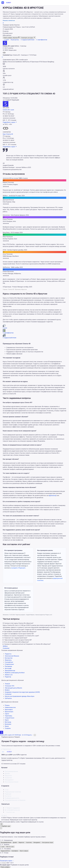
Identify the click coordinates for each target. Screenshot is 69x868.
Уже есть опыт (10, 847)
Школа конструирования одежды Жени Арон (20, 696)
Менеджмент (9, 780)
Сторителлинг (9, 664)
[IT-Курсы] (8, 3)
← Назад (3, 863)
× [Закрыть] (1, 828)
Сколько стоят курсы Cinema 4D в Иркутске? (19, 623)
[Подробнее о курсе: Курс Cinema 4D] (10, 147)
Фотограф (8, 668)
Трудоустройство (5, 851)
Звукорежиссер (10, 671)
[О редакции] (3, 23)
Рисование (8, 666)
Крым (7, 726)
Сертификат (15, 851)
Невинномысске (10, 707)
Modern (7, 690)
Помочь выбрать (5, 867)
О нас (7, 790)
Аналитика (8, 778)
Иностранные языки (12, 782)
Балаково (8, 724)
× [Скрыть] (35, 735)
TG (2, 816)
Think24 (7, 684)
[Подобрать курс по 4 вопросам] (5, 826)
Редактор (8, 677)
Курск (7, 720)
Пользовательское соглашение (15, 800)
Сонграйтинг (9, 662)
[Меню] (66, 3)
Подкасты (8, 654)
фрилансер (53, 496)
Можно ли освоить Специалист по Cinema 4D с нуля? (22, 636)
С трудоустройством (27, 40)
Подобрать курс (10, 812)
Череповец (8, 716)
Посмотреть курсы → (7, 861)
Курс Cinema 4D (8, 134)
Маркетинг (8, 776)
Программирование (11, 771)
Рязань (7, 705)
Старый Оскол (10, 718)
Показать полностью (9, 20)
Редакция (8, 794)
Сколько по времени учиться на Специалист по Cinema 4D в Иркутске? (27, 644)
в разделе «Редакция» (18, 568)
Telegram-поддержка (12, 808)
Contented (6, 648)
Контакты (8, 796)
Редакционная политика (13, 792)
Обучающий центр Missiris (13, 688)
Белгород (8, 722)
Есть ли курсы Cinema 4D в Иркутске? (17, 642)
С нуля (6, 40)
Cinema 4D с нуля (8, 110)
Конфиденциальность (12, 798)
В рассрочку (14, 40)
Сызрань (8, 728)
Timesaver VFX (10, 686)
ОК (1, 824)
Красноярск (9, 710)
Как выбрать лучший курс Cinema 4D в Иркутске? (20, 632)
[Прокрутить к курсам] (2, 58)
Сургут (7, 714)
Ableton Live (9, 675)
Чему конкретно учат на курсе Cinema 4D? (18, 640)
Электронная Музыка (12, 656)
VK (4, 816)
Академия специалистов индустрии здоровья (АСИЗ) (22, 692)
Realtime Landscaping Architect (15, 673)
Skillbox (5, 646)
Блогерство (9, 658)
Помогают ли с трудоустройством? (16, 638)
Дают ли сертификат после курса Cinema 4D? (19, 634)
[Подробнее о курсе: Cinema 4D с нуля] (10, 122)
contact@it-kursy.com (12, 810)
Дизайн (7, 774)
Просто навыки (24, 851)
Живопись (8, 660)
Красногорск (9, 712)
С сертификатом (41, 40)
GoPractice (8, 698)
